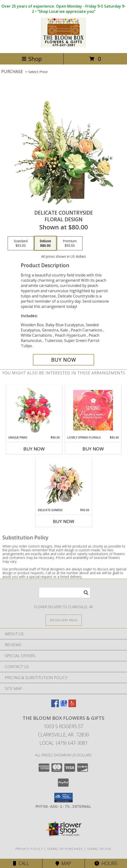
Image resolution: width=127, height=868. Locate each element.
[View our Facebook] (55, 706)
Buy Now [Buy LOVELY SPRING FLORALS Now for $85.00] (93, 449)
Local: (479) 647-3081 (64, 743)
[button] (63, 798)
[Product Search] (65, 593)
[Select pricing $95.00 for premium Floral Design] (70, 243)
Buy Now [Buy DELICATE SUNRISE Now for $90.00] (64, 521)
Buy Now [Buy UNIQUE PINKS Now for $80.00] (34, 449)
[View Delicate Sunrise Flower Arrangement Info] (63, 483)
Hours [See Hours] (106, 863)
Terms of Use (99, 849)
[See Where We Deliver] (64, 620)
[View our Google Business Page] (64, 706)
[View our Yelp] (72, 706)
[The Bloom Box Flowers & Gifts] (63, 46)
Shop (32, 59)
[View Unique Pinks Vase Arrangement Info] (34, 410)
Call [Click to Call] (21, 863)
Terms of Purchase (65, 849)
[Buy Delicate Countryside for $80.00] (63, 360)
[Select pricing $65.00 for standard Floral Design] (21, 243)
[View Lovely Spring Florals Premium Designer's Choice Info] (93, 410)
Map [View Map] (63, 863)
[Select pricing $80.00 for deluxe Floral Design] (45, 243)
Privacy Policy (29, 849)
